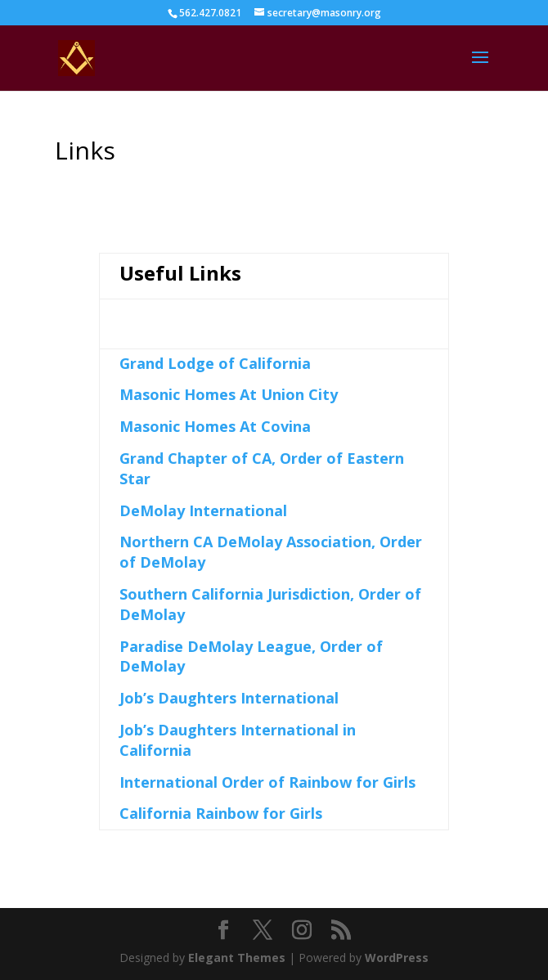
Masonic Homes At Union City (229, 394)
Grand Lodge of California (215, 363)
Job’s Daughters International (229, 698)
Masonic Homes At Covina (215, 426)
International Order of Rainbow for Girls (267, 782)
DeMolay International (203, 510)
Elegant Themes (237, 958)
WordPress (397, 958)
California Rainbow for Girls (221, 813)
